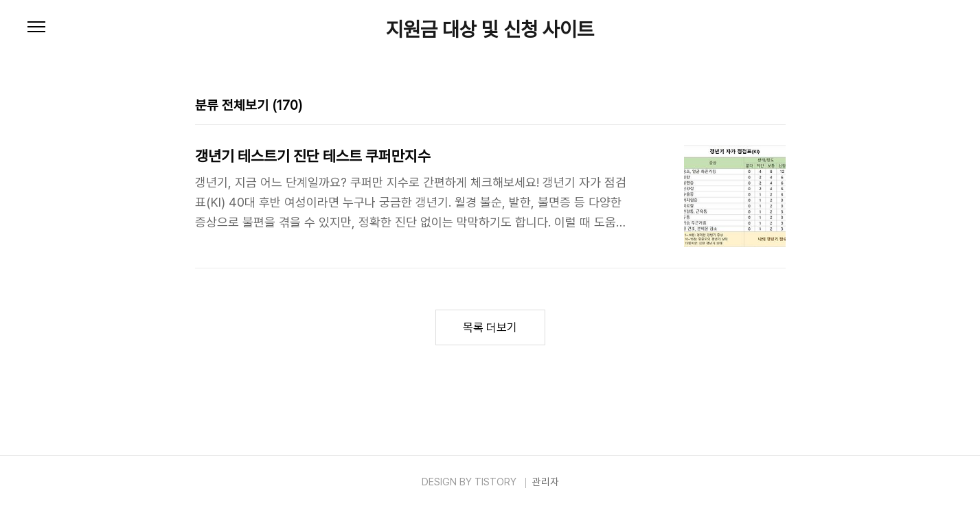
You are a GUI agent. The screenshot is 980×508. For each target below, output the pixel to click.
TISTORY (495, 482)
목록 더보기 (490, 327)
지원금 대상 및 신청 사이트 (490, 29)
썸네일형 (758, 106)
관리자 (546, 482)
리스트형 (777, 106)
